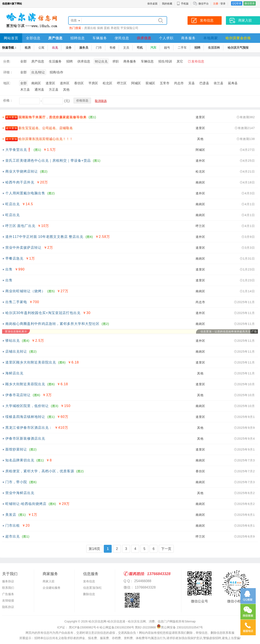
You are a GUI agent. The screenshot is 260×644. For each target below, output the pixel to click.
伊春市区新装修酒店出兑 (25, 438)
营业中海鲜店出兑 (20, 493)
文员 (126, 48)
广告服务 (8, 594)
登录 (223, 4)
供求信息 (144, 38)
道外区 (65, 83)
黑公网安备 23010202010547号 (180, 627)
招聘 (197, 48)
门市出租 (13, 526)
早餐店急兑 (14, 258)
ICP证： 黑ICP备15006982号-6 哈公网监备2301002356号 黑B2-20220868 (106, 627)
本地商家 (211, 38)
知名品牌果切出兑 (20, 460)
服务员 (84, 48)
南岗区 (36, 83)
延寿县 (233, 83)
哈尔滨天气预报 (238, 48)
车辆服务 (100, 38)
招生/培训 (165, 61)
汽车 (153, 48)
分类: (7, 61)
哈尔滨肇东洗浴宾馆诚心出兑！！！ (46, 139)
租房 (28, 48)
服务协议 (8, 581)
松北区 (108, 83)
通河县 (39, 89)
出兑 (55, 48)
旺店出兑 (13, 204)
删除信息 (89, 594)
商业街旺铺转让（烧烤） (25, 291)
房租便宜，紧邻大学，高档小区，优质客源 (40, 471)
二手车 (182, 48)
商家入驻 (49, 581)
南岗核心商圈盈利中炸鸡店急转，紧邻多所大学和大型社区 (52, 324)
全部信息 (33, 38)
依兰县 (219, 83)
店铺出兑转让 (16, 351)
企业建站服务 (52, 588)
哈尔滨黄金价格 (238, 38)
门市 (99, 48)
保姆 (100, 28)
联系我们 (8, 588)
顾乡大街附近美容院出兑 (25, 384)
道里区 (50, 83)
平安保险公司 (129, 28)
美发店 (11, 515)
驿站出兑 (13, 341)
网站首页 (11, 38)
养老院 (115, 28)
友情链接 (8, 600)
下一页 (166, 549)
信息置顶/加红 (92, 588)
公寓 (41, 48)
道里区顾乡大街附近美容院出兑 (31, 362)
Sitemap (190, 621)
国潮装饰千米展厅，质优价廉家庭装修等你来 (52, 117)
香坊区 (79, 83)
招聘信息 (78, 38)
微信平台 (204, 4)
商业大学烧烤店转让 (22, 171)
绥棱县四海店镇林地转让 (25, 417)
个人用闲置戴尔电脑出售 (25, 193)
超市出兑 (13, 536)
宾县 (192, 83)
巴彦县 (204, 83)
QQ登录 (237, 3)
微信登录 (250, 3)
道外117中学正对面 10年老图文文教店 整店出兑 (44, 237)
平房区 (93, 83)
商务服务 (188, 38)
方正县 (54, 89)
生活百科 (214, 48)
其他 (66, 89)
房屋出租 (90, 28)
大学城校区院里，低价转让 (27, 406)
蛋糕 (107, 28)
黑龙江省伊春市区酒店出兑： (29, 428)
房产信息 (55, 38)
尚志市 (179, 83)
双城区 (150, 83)
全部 (23, 61)
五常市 (165, 83)
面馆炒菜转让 (16, 449)
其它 (180, 61)
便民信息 (122, 38)
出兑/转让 (38, 72)
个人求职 (166, 38)
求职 (116, 61)
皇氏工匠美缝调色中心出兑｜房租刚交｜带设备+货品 (48, 161)
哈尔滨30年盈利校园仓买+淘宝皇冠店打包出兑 (43, 313)
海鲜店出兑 (14, 373)
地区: (7, 83)
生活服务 (55, 61)
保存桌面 (152, 4)
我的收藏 (167, 4)
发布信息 (198, 61)
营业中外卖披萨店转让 (23, 248)
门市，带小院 (16, 482)
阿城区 (136, 83)
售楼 (113, 48)
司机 (140, 48)
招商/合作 (56, 72)
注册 (216, 4)
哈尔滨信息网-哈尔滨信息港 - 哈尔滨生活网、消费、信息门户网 (131, 621)
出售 (9, 269)
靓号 (167, 48)
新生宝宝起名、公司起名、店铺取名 (46, 128)
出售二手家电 (16, 302)
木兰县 (25, 89)
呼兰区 (122, 83)
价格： (8, 100)
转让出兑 (101, 61)
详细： (8, 72)
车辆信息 (147, 61)
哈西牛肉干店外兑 (20, 182)
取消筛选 (101, 101)
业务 (69, 48)
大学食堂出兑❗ (18, 150)
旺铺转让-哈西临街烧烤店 (26, 504)
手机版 (183, 4)
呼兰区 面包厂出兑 (20, 226)
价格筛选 (82, 100)
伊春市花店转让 (18, 395)
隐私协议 (8, 607)
